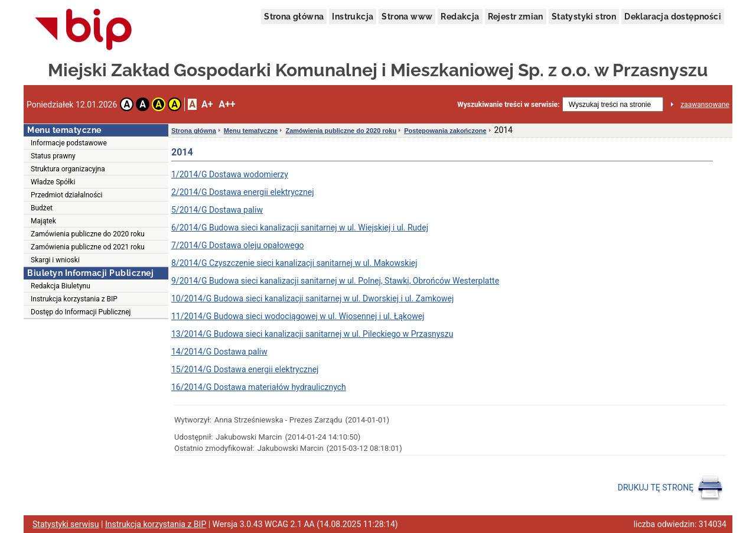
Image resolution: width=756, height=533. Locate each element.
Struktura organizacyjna (68, 169)
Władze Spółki (53, 182)
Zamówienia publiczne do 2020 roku (88, 234)
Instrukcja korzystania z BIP (74, 299)
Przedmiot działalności (67, 195)
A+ (207, 104)
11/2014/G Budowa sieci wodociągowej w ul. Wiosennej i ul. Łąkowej (298, 316)
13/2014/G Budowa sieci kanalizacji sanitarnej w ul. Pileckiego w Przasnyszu (312, 334)
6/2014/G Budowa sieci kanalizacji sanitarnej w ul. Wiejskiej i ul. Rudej (300, 227)
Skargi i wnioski (55, 260)
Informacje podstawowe (69, 143)
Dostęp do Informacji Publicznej (81, 312)
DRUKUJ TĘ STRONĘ (671, 488)
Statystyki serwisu (66, 524)
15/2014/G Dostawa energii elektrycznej (245, 369)
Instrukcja (353, 17)
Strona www (407, 17)
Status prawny (53, 156)
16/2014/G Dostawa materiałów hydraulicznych (259, 387)
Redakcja (460, 17)
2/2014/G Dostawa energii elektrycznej (243, 192)
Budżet (42, 208)
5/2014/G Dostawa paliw (217, 210)
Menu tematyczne (251, 131)
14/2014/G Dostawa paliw (219, 352)
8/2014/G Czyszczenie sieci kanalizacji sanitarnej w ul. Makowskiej (294, 263)
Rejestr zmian (516, 17)
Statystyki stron (584, 17)
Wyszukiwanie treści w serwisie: (508, 105)
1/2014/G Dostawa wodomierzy (230, 174)
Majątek (43, 221)
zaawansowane (705, 105)
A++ (227, 104)
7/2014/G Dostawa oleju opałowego (237, 245)
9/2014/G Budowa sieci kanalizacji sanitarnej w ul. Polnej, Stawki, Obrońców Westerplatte (335, 281)
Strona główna (294, 17)
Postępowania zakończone (445, 131)
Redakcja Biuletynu (61, 286)
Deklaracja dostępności (673, 17)
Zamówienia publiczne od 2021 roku (88, 247)
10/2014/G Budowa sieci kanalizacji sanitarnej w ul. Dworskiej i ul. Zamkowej (312, 298)
